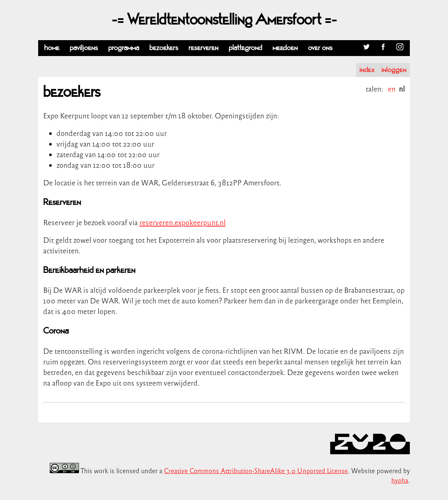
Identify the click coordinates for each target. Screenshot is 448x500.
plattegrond (245, 48)
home (52, 48)
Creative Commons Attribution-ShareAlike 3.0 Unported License (256, 470)
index (367, 70)
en (392, 89)
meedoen (285, 48)
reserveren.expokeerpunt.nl (183, 222)
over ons (320, 48)
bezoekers (164, 48)
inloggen (394, 70)
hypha (400, 480)
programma (124, 48)
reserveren (203, 48)
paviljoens (84, 48)
